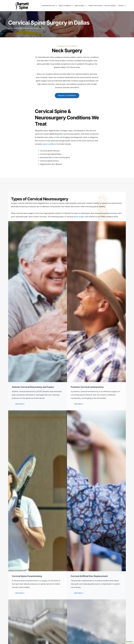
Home (10, 28)
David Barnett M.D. (49, 6)
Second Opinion (110, 6)
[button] (130, 642)
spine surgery (79, 217)
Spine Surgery (80, 6)
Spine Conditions (66, 6)
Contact (122, 6)
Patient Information (95, 6)
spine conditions (49, 144)
